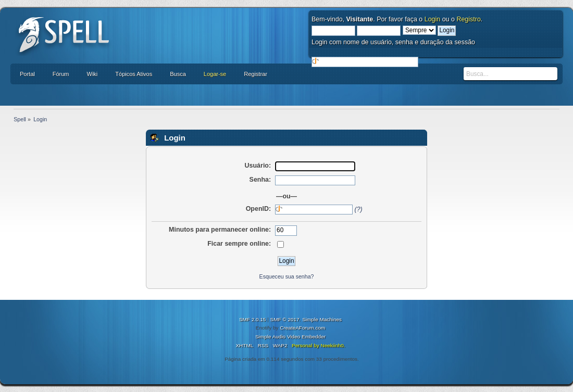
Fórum (61, 74)
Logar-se (215, 74)
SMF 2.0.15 (253, 319)
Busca (178, 74)
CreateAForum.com (302, 328)
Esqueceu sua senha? (287, 276)
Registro (468, 19)
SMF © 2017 (285, 319)
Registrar (256, 74)
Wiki (92, 74)
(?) (359, 209)
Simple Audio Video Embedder (290, 337)
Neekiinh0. (333, 345)
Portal (27, 74)
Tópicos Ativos (134, 74)
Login (433, 19)
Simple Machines (322, 319)
